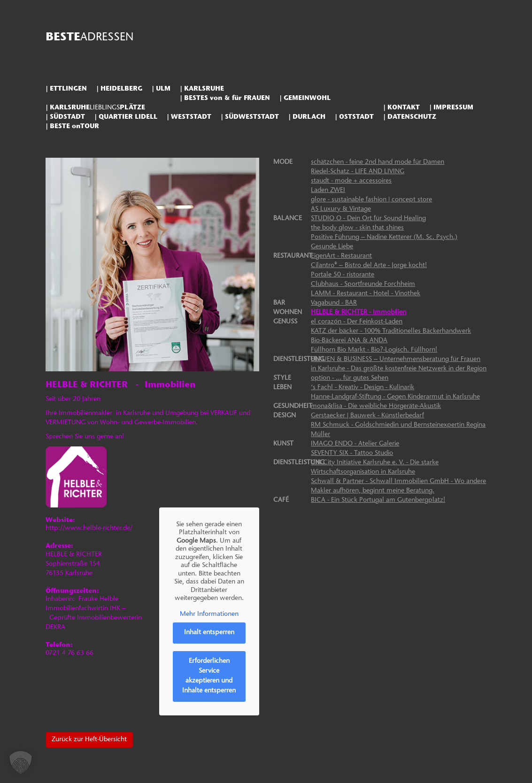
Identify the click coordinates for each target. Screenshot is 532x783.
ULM (163, 89)
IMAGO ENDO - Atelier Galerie (355, 444)
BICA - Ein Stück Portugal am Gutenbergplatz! (378, 500)
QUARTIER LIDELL (128, 117)
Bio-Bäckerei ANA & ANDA (349, 341)
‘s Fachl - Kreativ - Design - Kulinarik (362, 388)
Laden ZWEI (328, 191)
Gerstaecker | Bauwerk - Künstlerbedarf (367, 416)
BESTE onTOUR (74, 127)
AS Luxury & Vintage (341, 209)
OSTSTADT (356, 117)
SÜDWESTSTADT (252, 117)
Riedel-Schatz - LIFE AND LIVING (358, 172)
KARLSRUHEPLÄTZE (97, 108)
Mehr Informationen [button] (209, 614)
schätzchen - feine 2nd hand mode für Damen (378, 162)
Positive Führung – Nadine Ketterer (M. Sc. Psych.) (384, 238)
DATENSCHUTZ (412, 117)
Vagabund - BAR (334, 303)
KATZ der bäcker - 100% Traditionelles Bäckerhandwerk (391, 331)
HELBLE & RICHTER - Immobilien (359, 313)
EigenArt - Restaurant (341, 256)
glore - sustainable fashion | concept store (371, 200)
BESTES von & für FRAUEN (227, 98)
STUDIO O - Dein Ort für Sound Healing (368, 219)
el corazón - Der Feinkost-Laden (357, 322)
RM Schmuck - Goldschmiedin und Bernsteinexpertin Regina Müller (398, 430)
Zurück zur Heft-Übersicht (89, 740)
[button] (21, 762)
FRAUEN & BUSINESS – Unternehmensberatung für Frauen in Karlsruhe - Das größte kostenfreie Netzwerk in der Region (399, 364)
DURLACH (309, 117)
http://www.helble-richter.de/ (89, 529)
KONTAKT (404, 108)
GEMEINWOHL (307, 98)
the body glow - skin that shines (357, 228)
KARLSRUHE (204, 89)
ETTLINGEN (68, 89)
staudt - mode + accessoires (351, 181)
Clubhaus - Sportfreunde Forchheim (363, 284)
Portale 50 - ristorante (343, 275)
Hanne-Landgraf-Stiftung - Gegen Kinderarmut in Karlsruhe (395, 397)
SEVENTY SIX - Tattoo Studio (352, 453)
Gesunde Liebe (332, 247)
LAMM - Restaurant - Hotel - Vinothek (366, 294)
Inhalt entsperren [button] (209, 633)
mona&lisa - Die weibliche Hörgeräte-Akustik (376, 407)
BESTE (90, 38)
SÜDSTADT (67, 117)
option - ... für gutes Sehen (350, 378)
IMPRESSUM (453, 108)
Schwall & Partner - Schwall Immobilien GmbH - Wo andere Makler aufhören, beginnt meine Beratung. (398, 486)
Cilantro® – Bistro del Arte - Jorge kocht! (369, 266)
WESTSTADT (191, 117)
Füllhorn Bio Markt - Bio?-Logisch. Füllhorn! (374, 350)
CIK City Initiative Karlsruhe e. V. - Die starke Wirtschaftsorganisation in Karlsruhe (375, 468)
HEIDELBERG (121, 89)
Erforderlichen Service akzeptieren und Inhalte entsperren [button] (209, 676)
